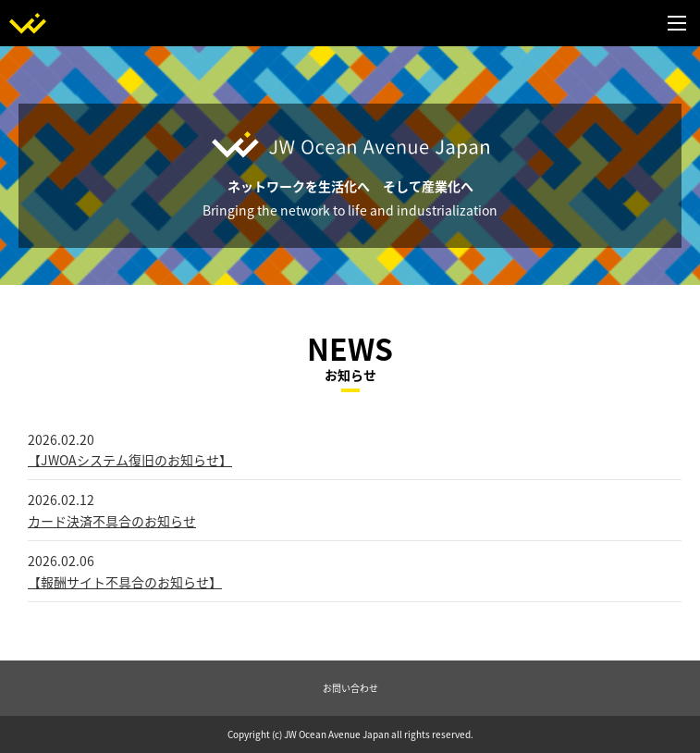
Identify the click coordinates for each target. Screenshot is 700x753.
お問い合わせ (350, 688)
